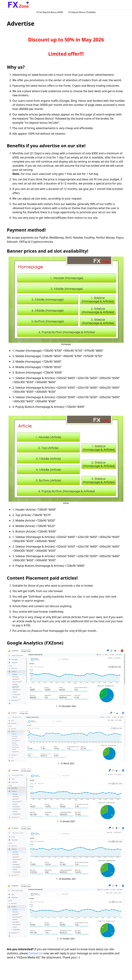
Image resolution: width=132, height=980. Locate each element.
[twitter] (103, 5)
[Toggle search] (116, 5)
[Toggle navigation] (122, 5)
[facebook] (87, 5)
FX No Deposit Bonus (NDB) (50, 12)
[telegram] (98, 5)
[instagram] (92, 5)
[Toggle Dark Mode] (110, 5)
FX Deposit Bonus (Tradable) (82, 12)
